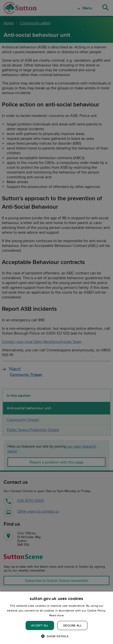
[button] (56, 636)
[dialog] (56, 618)
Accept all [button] (40, 625)
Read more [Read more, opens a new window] (57, 615)
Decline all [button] (72, 625)
